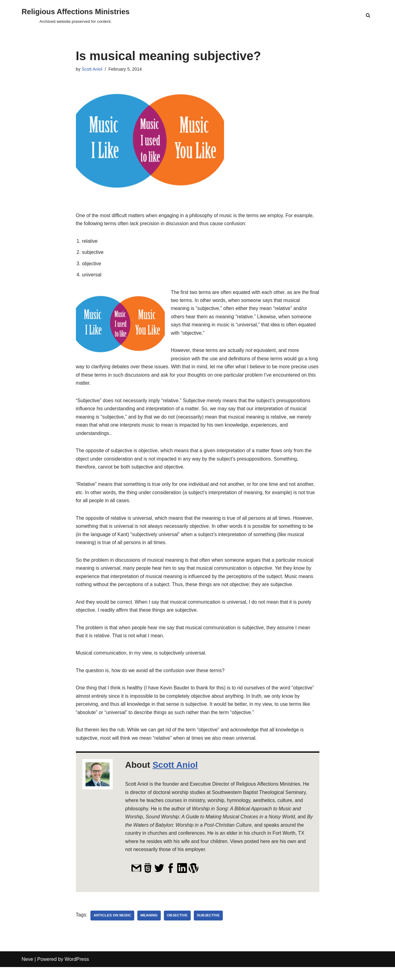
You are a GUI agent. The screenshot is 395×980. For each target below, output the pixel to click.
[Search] (368, 15)
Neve (27, 972)
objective (178, 928)
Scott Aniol (92, 69)
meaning (150, 928)
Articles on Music (113, 928)
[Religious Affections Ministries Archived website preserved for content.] (76, 15)
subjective (210, 928)
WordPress (77, 972)
